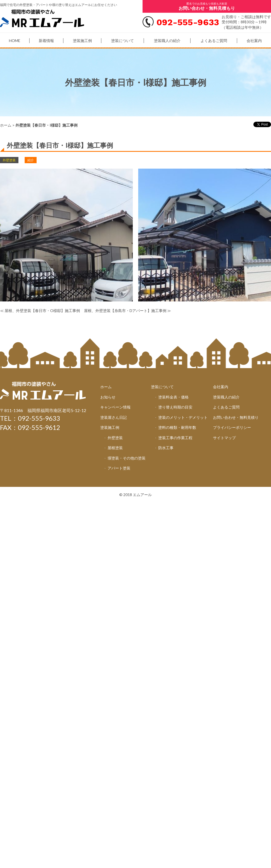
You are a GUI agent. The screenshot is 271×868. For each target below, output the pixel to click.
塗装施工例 (82, 41)
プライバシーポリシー (232, 427)
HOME (15, 41)
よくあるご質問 (214, 41)
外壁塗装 (115, 438)
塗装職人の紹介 (167, 41)
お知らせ (108, 397)
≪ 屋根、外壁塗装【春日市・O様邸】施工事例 (40, 311)
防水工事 (166, 448)
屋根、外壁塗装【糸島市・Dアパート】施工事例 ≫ (128, 311)
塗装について (122, 41)
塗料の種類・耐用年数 (177, 427)
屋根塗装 (115, 448)
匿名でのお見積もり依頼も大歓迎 (207, 6)
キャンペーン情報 (115, 407)
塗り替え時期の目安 (175, 407)
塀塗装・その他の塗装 (127, 458)
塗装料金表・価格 (173, 397)
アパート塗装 (119, 468)
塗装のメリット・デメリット (183, 417)
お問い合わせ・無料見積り (236, 417)
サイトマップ (224, 438)
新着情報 (46, 41)
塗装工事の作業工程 (175, 438)
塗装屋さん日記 (114, 417)
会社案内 (254, 41)
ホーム (6, 125)
